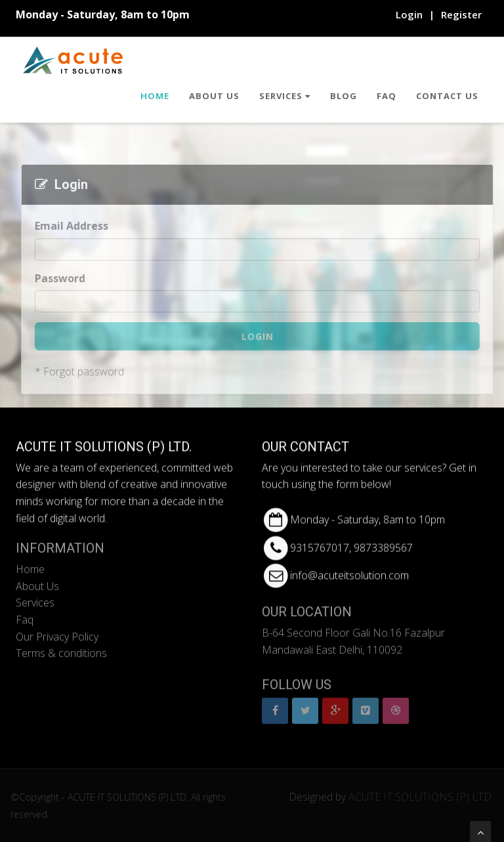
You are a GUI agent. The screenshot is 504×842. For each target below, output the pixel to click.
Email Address (73, 226)
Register (461, 14)
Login (409, 14)
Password (62, 278)
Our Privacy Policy (57, 632)
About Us (214, 96)
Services (285, 96)
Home (155, 96)
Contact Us (447, 96)
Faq (387, 96)
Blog (344, 96)
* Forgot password (81, 371)
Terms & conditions (61, 648)
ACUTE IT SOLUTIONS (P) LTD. (426, 797)
